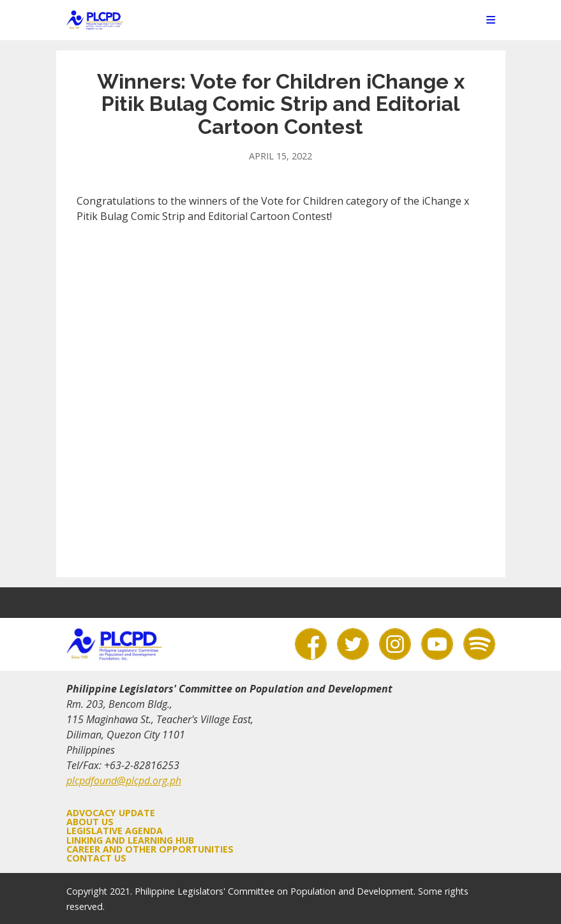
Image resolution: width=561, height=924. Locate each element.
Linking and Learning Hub (130, 840)
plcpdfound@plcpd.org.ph (124, 781)
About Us (90, 822)
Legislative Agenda (115, 831)
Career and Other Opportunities (150, 849)
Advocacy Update (111, 813)
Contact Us (96, 858)
